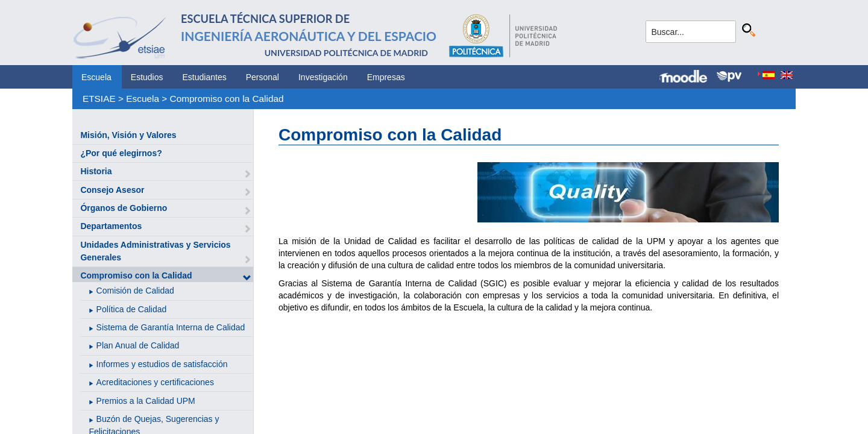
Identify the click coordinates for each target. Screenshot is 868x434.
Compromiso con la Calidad (227, 99)
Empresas (386, 77)
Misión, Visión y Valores (128, 135)
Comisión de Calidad (135, 291)
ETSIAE (99, 99)
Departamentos (111, 226)
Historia (96, 171)
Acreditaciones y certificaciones (155, 382)
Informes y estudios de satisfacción (162, 364)
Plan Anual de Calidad (138, 345)
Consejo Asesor (112, 190)
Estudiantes (205, 77)
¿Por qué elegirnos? (121, 153)
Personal (263, 77)
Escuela (96, 77)
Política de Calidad (132, 309)
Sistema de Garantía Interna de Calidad (171, 327)
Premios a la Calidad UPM (146, 401)
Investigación (323, 77)
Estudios (147, 77)
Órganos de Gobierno (124, 208)
